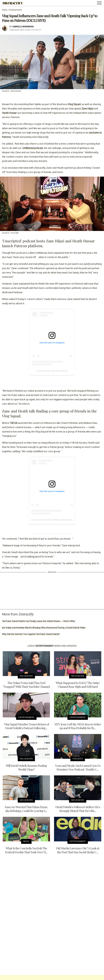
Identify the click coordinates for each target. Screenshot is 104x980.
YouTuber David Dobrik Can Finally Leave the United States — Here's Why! (39, 621)
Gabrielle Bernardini (23, 27)
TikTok (14, 423)
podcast (32, 148)
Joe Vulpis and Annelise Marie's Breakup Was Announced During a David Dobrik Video (44, 628)
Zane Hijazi (87, 108)
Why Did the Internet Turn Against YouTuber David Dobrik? (31, 634)
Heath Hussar (9, 113)
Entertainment (16, 10)
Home (5, 10)
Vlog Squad (74, 104)
